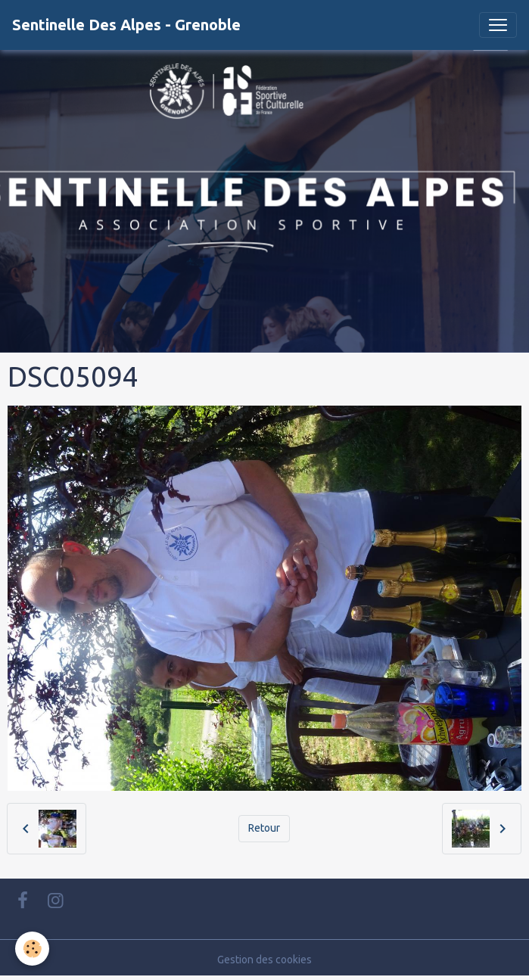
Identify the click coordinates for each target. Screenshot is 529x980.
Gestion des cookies (264, 960)
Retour (264, 828)
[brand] (126, 25)
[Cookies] (32, 949)
